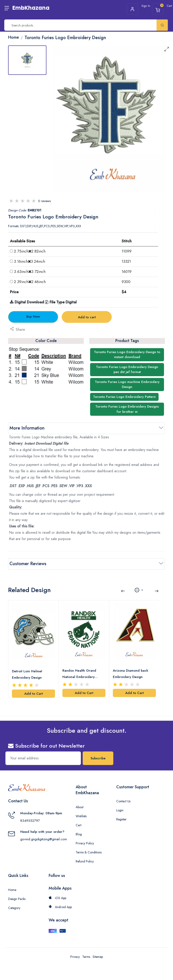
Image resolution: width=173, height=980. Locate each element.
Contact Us (123, 801)
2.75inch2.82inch (30, 251)
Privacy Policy (85, 843)
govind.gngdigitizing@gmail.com (44, 839)
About (80, 807)
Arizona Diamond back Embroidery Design (131, 674)
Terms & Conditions (89, 852)
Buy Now (33, 316)
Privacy (75, 957)
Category (14, 908)
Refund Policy (85, 861)
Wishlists (81, 816)
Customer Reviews (28, 564)
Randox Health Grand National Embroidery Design (79, 674)
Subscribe (98, 758)
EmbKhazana (31, 8)
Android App (60, 907)
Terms (86, 957)
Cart (79, 825)
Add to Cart (34, 694)
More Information (27, 428)
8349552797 (30, 821)
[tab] (27, 60)
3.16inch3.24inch (30, 261)
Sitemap (98, 957)
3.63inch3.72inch (30, 272)
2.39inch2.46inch (30, 282)
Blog (79, 834)
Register (121, 819)
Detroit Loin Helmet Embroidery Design (27, 674)
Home (12, 890)
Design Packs (17, 899)
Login (120, 810)
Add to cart (87, 317)
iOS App (57, 898)
